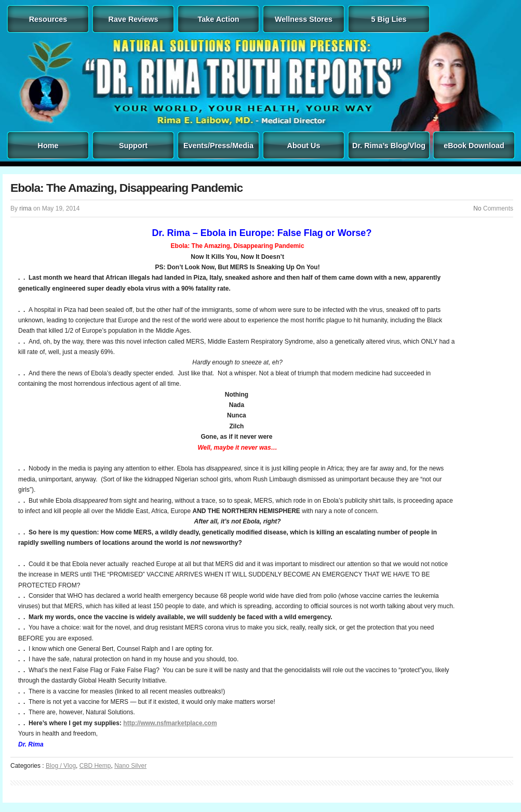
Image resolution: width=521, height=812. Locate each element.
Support (133, 146)
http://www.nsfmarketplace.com (170, 723)
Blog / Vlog (61, 766)
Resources (48, 19)
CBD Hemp (95, 766)
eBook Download (474, 146)
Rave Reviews (133, 19)
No (477, 208)
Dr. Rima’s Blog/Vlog (389, 146)
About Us (304, 146)
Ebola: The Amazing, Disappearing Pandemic (126, 188)
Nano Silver (130, 766)
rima (25, 208)
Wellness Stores (304, 19)
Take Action (219, 19)
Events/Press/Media (218, 146)
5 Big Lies (389, 19)
